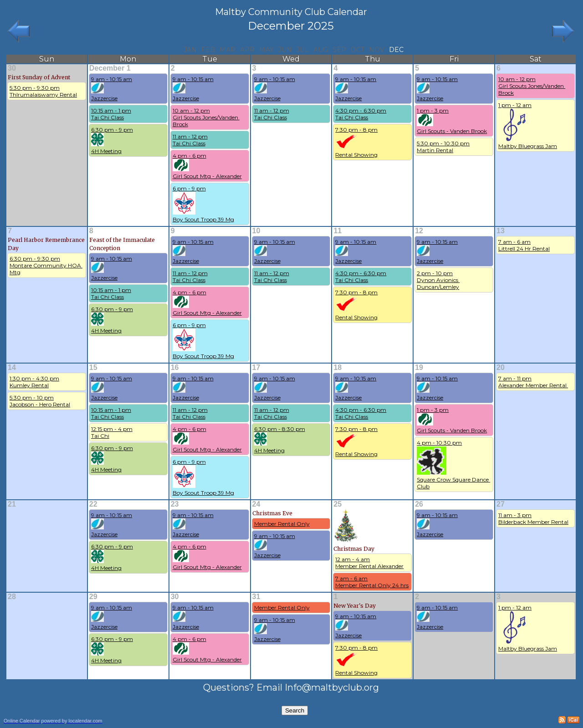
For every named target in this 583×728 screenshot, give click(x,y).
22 (93, 504)
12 (419, 231)
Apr (247, 50)
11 (338, 231)
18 (338, 367)
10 (256, 231)
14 (12, 367)
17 (256, 367)
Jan (190, 50)
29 (93, 597)
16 (175, 367)
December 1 (110, 68)
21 (12, 504)
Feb (208, 50)
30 (12, 68)
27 (501, 504)
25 (338, 504)
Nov (377, 50)
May (266, 50)
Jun (285, 50)
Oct (358, 50)
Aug (321, 50)
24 (256, 504)
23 (175, 504)
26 (419, 504)
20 (501, 367)
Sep (339, 50)
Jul (303, 50)
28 (12, 597)
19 (419, 367)
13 (501, 231)
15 (93, 367)
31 (256, 597)
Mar (228, 50)
